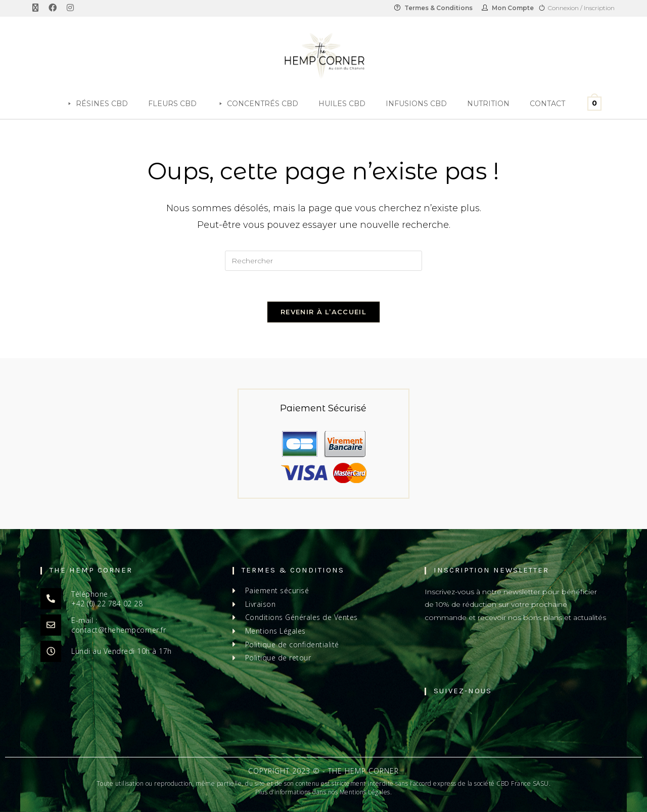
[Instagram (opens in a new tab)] (70, 8)
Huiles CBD (342, 104)
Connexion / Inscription (581, 8)
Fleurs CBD (172, 104)
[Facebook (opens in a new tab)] (53, 8)
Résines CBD (102, 104)
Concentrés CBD (263, 104)
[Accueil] (45, 104)
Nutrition (488, 104)
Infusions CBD (416, 104)
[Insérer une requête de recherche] (323, 261)
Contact (547, 104)
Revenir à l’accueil (323, 312)
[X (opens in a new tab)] (38, 8)
